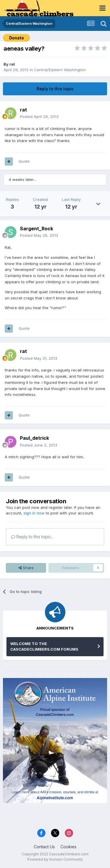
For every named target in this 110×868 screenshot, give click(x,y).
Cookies (68, 847)
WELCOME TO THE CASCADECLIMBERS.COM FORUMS (44, 647)
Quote (24, 161)
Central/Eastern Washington (60, 70)
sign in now (34, 513)
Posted (39, 116)
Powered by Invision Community (55, 859)
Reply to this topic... (32, 537)
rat (12, 64)
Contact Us (44, 847)
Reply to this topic (55, 89)
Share (26, 568)
